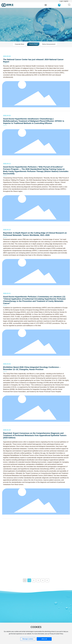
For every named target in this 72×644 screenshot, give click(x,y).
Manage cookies (28, 639)
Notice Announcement (49, 44)
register (66, 1)
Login (61, 1)
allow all (44, 639)
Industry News (33, 44)
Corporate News (19, 44)
